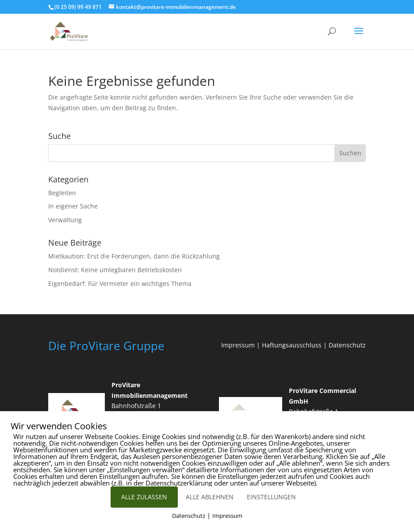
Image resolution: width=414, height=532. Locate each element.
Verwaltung (65, 220)
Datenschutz (347, 345)
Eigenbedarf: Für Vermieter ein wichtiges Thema (120, 283)
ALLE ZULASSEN (144, 497)
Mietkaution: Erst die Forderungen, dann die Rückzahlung (134, 256)
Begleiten (62, 193)
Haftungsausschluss (292, 345)
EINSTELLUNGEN (271, 497)
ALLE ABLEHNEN (210, 497)
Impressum (238, 345)
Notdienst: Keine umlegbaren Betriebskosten (115, 270)
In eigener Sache (73, 206)
